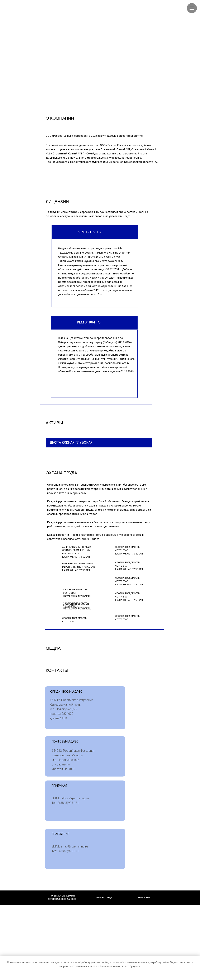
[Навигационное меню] (192, 8)
